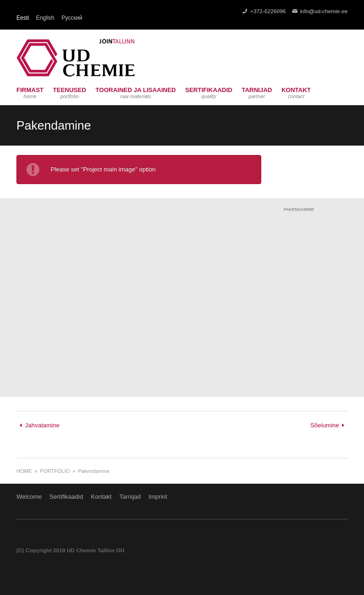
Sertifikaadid (67, 497)
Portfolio (55, 471)
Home (24, 471)
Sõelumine (324, 425)
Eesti (23, 18)
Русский (72, 18)
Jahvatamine (42, 425)
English (45, 18)
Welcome (29, 497)
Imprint (158, 497)
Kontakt (101, 497)
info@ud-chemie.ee (324, 11)
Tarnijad (130, 497)
